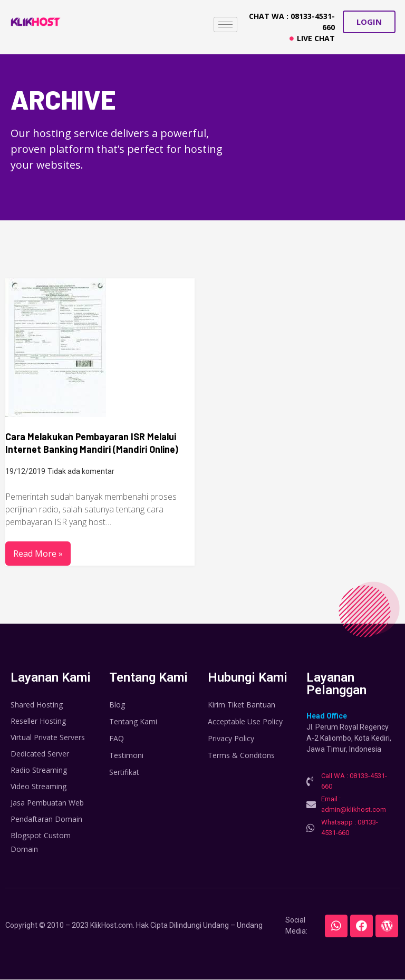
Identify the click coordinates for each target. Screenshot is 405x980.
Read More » (38, 554)
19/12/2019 (25, 471)
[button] (369, 22)
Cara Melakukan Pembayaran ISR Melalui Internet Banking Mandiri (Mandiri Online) (92, 443)
